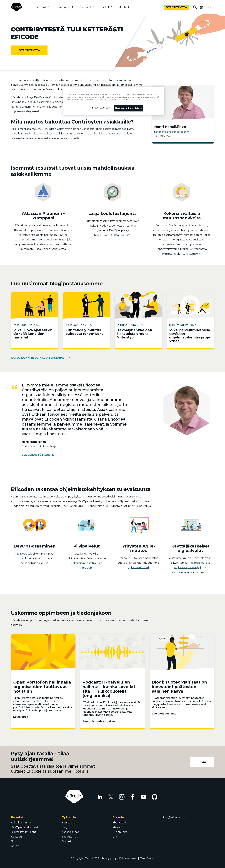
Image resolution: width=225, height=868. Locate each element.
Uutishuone (120, 832)
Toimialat (85, 7)
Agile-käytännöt (21, 823)
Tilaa (202, 762)
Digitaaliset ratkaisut (24, 832)
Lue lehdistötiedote (38, 455)
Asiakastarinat (70, 832)
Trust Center (147, 858)
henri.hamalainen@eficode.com (172, 132)
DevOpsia (26, 554)
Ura (115, 837)
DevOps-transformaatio (26, 827)
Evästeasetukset (128, 858)
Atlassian (16, 837)
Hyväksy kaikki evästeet (128, 108)
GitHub (16, 841)
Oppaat (66, 841)
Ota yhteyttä (176, 7)
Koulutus (68, 823)
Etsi (195, 7)
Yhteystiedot (120, 823)
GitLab (15, 846)
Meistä (123, 7)
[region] (114, 101)
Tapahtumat (70, 837)
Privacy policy (109, 858)
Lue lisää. (125, 235)
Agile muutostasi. (139, 567)
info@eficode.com (175, 817)
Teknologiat (63, 7)
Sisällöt (105, 7)
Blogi (65, 827)
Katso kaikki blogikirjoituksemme (37, 358)
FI (208, 7)
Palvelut (41, 7)
